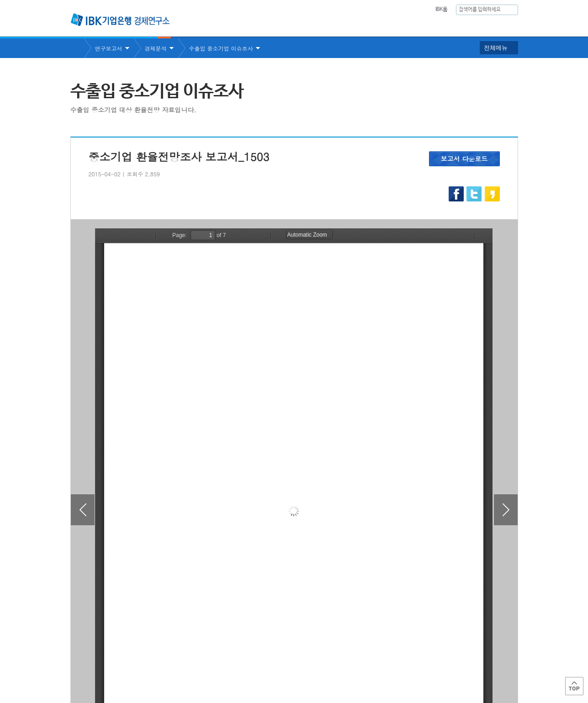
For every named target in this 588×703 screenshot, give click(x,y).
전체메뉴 (496, 48)
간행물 (424, 25)
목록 (294, 614)
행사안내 (464, 25)
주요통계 (383, 25)
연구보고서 (337, 25)
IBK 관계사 (470, 663)
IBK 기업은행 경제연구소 (120, 20)
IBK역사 (506, 25)
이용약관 (165, 667)
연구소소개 (287, 25)
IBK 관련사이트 (405, 663)
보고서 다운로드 (464, 159)
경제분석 (156, 48)
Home (77, 48)
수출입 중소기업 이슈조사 (221, 48)
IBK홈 (442, 10)
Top (574, 686)
